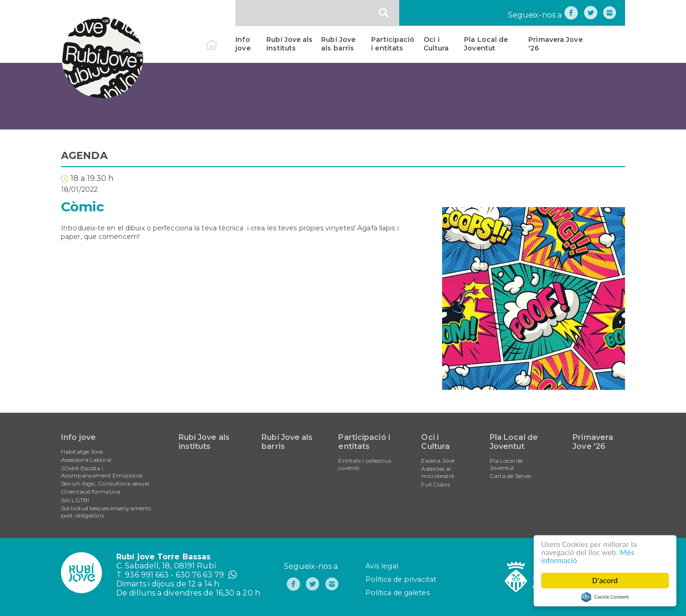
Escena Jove (438, 461)
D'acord (605, 581)
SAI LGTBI (75, 500)
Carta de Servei (511, 476)
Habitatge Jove (82, 452)
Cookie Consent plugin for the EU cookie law (605, 597)
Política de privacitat (401, 579)
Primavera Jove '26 (555, 44)
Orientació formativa (91, 492)
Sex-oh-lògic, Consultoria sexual (105, 483)
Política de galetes (398, 593)
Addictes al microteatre (438, 472)
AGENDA (84, 155)
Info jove (243, 44)
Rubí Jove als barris (338, 44)
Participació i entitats (393, 44)
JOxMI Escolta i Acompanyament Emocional (102, 472)
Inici (220, 40)
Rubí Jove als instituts (289, 44)
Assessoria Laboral (86, 460)
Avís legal (382, 566)
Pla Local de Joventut (486, 44)
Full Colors (436, 484)
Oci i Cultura (436, 44)
